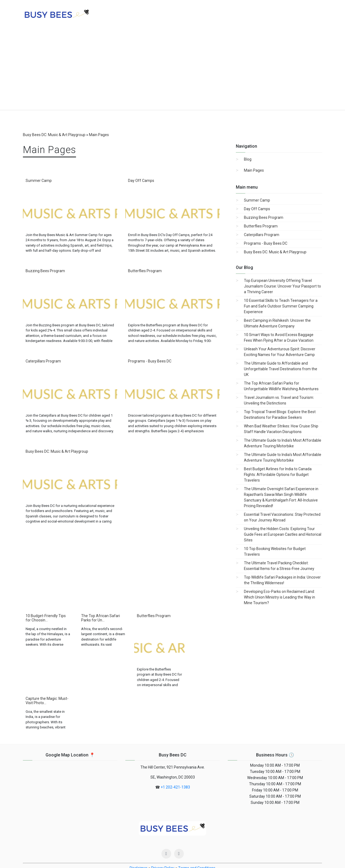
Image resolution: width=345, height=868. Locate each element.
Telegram (234, 854)
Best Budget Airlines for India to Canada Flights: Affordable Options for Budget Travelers (278, 475)
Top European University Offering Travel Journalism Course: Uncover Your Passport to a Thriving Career (282, 286)
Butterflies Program (145, 271)
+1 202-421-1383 (175, 745)
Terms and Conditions (197, 826)
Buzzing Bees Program (45, 271)
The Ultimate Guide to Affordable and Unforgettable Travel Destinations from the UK (281, 369)
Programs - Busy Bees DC (150, 361)
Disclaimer (139, 826)
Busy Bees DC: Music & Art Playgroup (57, 451)
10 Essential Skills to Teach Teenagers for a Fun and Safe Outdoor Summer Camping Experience (281, 306)
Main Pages (254, 170)
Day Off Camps (141, 181)
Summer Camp (39, 181)
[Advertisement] (172, 70)
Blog (248, 159)
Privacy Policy (163, 826)
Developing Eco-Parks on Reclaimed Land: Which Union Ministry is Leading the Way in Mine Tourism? (280, 597)
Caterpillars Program (43, 361)
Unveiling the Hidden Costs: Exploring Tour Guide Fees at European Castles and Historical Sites (283, 534)
